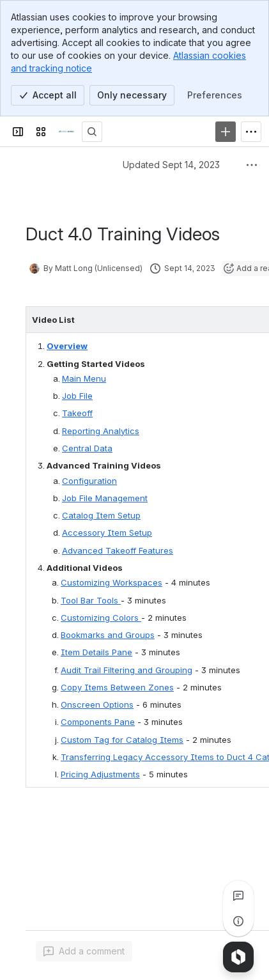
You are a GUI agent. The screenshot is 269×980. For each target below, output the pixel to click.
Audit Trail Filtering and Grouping (127, 670)
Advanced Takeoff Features (118, 550)
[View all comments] (238, 896)
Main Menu (84, 378)
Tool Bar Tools (91, 600)
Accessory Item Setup (107, 533)
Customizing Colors (101, 618)
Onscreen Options (97, 704)
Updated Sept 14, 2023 (171, 165)
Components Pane (98, 722)
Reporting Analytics (101, 431)
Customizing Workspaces (111, 582)
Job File (77, 396)
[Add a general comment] (84, 951)
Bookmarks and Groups (108, 635)
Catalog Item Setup (101, 515)
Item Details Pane (96, 652)
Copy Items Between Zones (117, 687)
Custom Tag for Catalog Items (122, 740)
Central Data (87, 448)
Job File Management (105, 498)
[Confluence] (66, 132)
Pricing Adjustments (100, 774)
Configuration (89, 481)
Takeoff (77, 413)
